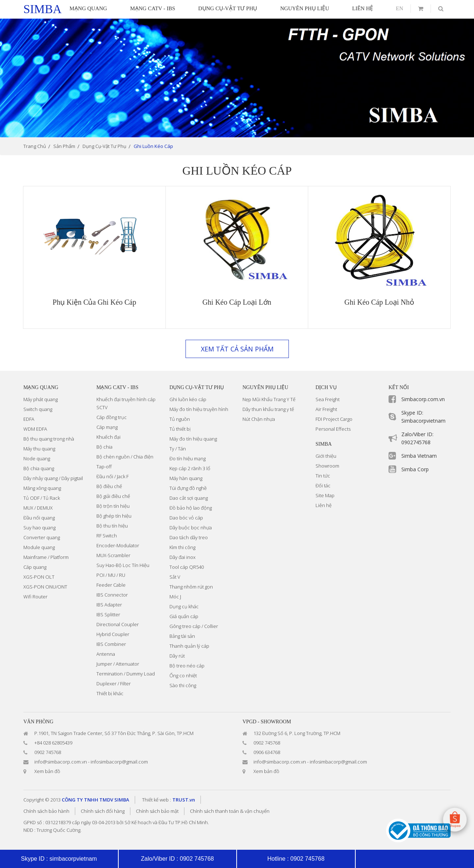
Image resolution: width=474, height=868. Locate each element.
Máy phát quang (41, 399)
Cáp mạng (107, 427)
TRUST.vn (184, 800)
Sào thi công (183, 685)
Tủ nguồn (180, 419)
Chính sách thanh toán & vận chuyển (230, 811)
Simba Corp (415, 469)
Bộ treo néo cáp (187, 666)
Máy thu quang (39, 449)
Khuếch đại (108, 437)
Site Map (325, 495)
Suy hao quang (39, 528)
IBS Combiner (111, 644)
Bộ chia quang (39, 468)
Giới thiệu (326, 456)
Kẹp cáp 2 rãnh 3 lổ (190, 468)
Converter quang (42, 537)
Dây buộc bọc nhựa (191, 528)
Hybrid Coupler (113, 634)
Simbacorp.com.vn (423, 399)
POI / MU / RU (111, 575)
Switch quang (38, 409)
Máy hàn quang (186, 478)
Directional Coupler (118, 624)
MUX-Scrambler (113, 555)
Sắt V (175, 577)
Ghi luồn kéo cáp (188, 399)
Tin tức (323, 476)
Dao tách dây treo (189, 537)
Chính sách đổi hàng (103, 811)
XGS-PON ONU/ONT (45, 587)
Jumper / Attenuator (118, 664)
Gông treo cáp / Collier (194, 626)
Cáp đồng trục (112, 417)
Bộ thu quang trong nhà (49, 439)
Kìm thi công (182, 547)
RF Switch (107, 536)
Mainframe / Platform (46, 557)
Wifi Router (35, 597)
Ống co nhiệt (183, 675)
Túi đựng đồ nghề (188, 488)
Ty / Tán (178, 449)
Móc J (175, 597)
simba (43, 9)
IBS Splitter (108, 614)
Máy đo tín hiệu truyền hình (199, 409)
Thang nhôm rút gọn (191, 587)
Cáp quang (35, 567)
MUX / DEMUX (38, 508)
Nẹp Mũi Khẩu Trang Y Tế (269, 399)
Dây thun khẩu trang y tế (268, 409)
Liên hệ (324, 505)
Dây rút (177, 656)
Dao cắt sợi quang (189, 498)
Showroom (327, 466)
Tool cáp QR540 (187, 567)
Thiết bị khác (110, 693)
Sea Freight (328, 399)
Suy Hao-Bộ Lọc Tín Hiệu (123, 565)
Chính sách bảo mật (157, 811)
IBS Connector (112, 595)
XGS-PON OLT (39, 577)
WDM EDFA (35, 429)
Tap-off (104, 467)
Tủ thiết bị (180, 429)
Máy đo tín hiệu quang (193, 439)
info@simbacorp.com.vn (61, 762)
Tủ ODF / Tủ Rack (42, 498)
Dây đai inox (182, 557)
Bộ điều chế (109, 486)
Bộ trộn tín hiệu (113, 506)
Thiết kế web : (156, 800)
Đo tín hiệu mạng (188, 458)
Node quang (37, 458)
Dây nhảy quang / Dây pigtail (53, 478)
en (400, 8)
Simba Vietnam (419, 456)
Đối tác (323, 486)
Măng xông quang (42, 488)
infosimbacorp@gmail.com (119, 762)
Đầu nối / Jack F (112, 476)
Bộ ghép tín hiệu (114, 516)
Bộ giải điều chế (113, 496)
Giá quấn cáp (184, 616)
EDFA (29, 419)
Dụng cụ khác (184, 606)
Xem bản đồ (47, 771)
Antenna (106, 654)
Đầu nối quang (39, 518)
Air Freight (326, 409)
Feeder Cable (111, 585)
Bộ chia (104, 447)
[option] (237, 78)
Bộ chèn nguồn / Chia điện (125, 457)
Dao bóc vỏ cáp (186, 518)
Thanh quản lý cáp (189, 646)
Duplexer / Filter (114, 684)
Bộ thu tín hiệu (112, 526)
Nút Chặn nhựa (259, 419)
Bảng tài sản (182, 636)
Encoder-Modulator (118, 545)
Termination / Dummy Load (126, 674)
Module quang (39, 547)
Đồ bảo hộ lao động (191, 508)
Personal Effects (333, 429)
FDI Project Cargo (334, 419)
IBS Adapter (109, 605)
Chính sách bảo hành (46, 811)
